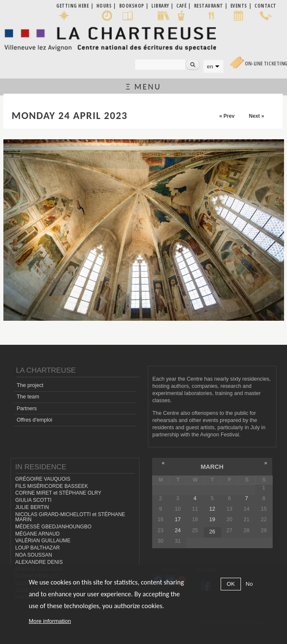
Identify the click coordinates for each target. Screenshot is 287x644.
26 (212, 532)
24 (178, 530)
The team (28, 397)
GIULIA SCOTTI (33, 500)
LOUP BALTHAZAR (37, 548)
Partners (27, 409)
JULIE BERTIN (32, 507)
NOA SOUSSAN (34, 555)
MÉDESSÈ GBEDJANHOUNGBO (53, 527)
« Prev (227, 116)
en (210, 66)
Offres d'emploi (34, 420)
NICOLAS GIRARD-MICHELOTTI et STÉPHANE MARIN (70, 517)
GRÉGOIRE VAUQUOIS (43, 479)
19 (212, 520)
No (249, 584)
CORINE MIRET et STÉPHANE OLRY (58, 493)
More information (50, 621)
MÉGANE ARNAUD (37, 534)
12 (212, 509)
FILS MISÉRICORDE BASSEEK (52, 486)
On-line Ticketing (266, 64)
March (212, 467)
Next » (257, 116)
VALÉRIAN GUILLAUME (43, 541)
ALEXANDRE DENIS (39, 562)
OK (231, 584)
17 (178, 520)
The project (30, 385)
